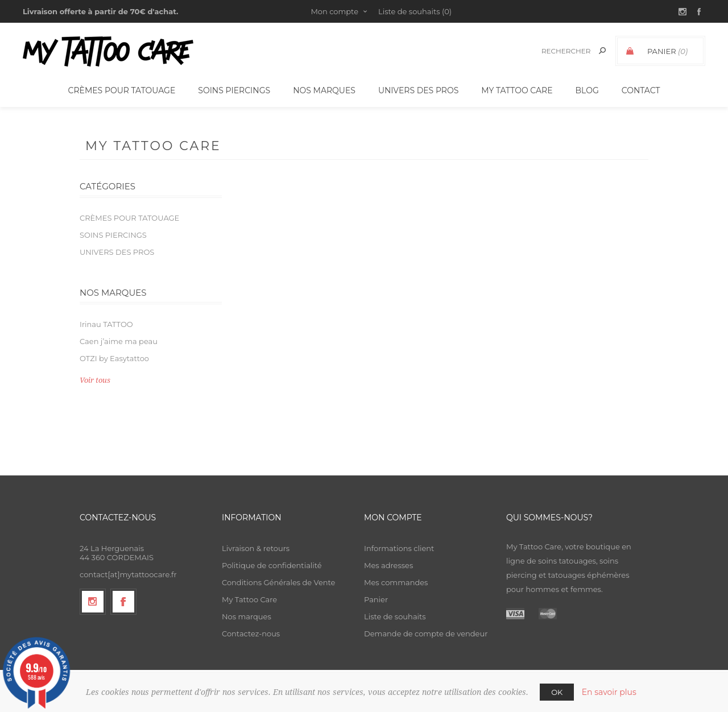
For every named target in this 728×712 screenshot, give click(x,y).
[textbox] (564, 51)
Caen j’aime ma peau (119, 341)
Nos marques (247, 616)
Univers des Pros (117, 252)
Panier (376, 599)
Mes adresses (388, 565)
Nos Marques (324, 90)
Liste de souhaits (395, 616)
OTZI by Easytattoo (114, 358)
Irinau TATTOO (106, 324)
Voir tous (95, 380)
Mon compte (334, 11)
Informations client (399, 548)
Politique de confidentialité (272, 565)
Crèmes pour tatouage (129, 218)
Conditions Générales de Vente (278, 582)
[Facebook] (123, 602)
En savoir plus (609, 692)
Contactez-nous (251, 634)
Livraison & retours (256, 548)
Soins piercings (113, 235)
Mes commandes (396, 582)
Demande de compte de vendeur (426, 634)
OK (557, 692)
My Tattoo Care (249, 599)
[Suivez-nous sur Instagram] (93, 602)
